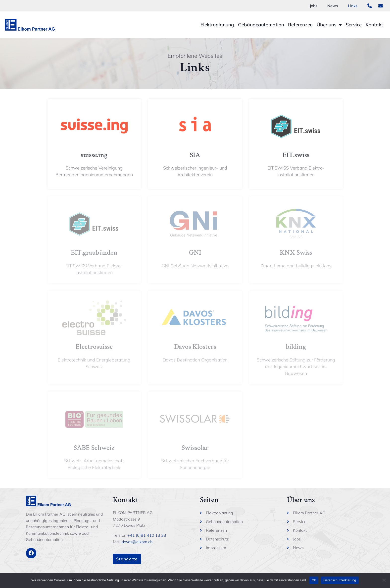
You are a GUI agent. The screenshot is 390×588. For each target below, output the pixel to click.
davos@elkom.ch (137, 542)
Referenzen (300, 25)
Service (354, 25)
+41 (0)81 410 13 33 (147, 535)
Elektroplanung (217, 25)
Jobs (313, 6)
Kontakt (374, 25)
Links (353, 6)
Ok (314, 580)
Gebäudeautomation (261, 25)
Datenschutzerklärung (340, 580)
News (333, 6)
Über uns (329, 25)
